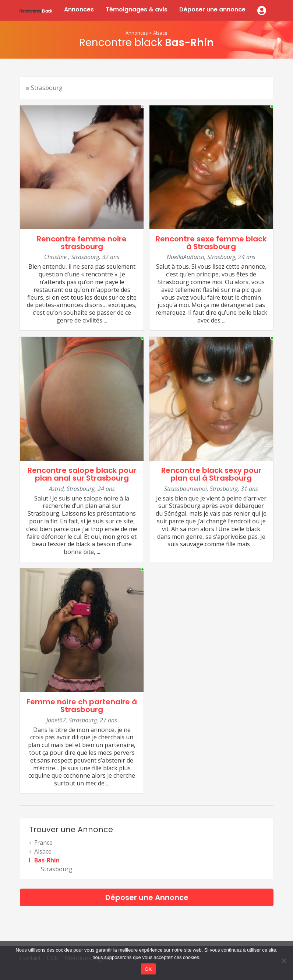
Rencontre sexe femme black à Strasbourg (211, 243)
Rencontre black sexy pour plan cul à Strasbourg (211, 474)
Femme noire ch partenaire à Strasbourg (82, 706)
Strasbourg (47, 88)
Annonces (79, 9)
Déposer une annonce (212, 9)
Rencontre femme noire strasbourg (82, 243)
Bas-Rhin (47, 860)
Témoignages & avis (137, 9)
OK (148, 969)
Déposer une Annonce (147, 897)
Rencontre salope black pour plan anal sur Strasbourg (82, 474)
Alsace (160, 33)
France (43, 843)
